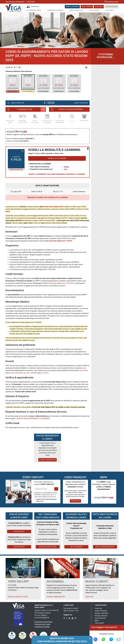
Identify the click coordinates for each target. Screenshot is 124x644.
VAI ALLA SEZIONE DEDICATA (105, 547)
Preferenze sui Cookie (42, 624)
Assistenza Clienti (111, 2)
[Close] (122, 627)
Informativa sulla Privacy (43, 622)
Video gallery (99, 623)
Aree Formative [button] (76, 10)
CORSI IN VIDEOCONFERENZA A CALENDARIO (33, 419)
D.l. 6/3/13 (45, 373)
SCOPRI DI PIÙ (75, 501)
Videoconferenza (101, 611)
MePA (97, 621)
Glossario (99, 7)
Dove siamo (95, 10)
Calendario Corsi (34, 10)
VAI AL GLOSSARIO (76, 547)
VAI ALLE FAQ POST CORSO (48, 547)
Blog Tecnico (87, 7)
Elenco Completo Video (18, 597)
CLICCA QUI (31, 2)
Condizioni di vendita (42, 627)
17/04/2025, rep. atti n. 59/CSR (25, 373)
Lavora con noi (112, 7)
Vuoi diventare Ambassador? (15, 2)
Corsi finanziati (100, 618)
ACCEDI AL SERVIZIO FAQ (47, 460)
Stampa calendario (102, 613)
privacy (41, 501)
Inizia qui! (89, 597)
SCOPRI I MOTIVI (19, 531)
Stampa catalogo (101, 616)
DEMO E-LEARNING (72, 7)
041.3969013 (42, 615)
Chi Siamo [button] (110, 10)
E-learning (98, 608)
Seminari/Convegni (55, 10)
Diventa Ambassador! (56, 597)
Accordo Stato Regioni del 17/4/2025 (60, 283)
